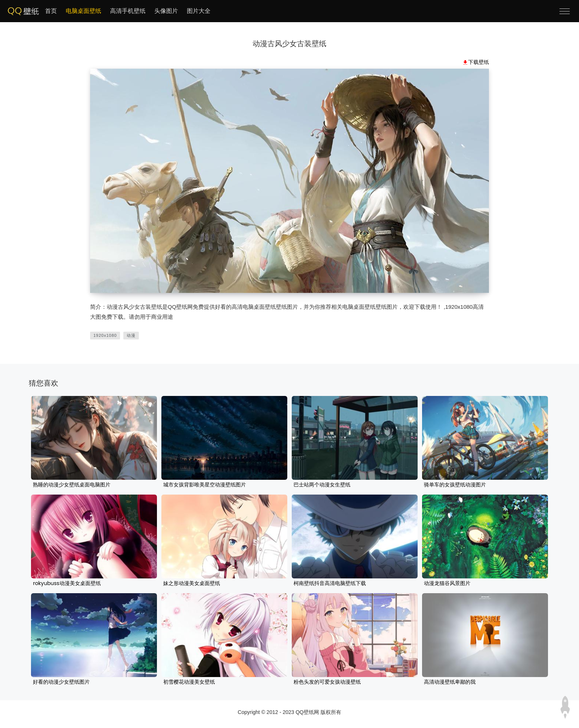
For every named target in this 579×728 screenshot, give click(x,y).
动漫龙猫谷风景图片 (447, 584)
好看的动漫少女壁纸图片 (61, 682)
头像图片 (166, 11)
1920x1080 (105, 335)
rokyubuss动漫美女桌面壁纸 (67, 584)
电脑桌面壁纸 (83, 11)
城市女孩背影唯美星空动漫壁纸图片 (205, 485)
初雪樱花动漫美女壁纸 (189, 682)
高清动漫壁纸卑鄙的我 (450, 682)
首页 (51, 11)
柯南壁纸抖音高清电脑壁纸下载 (330, 584)
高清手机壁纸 (128, 11)
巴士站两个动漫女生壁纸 (322, 485)
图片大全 (199, 11)
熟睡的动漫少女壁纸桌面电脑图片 (72, 485)
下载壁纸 (479, 62)
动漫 (131, 335)
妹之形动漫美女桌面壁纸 (192, 584)
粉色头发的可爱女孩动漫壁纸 (327, 682)
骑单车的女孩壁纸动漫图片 (455, 485)
